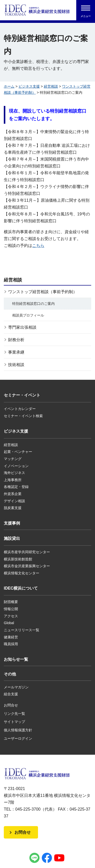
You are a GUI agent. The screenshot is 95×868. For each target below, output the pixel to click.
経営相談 (51, 86)
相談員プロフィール (28, 315)
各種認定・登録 (16, 487)
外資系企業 (13, 494)
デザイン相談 (14, 501)
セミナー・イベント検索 (23, 416)
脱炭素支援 (13, 508)
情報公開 (11, 609)
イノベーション (16, 466)
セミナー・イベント (22, 395)
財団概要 (11, 602)
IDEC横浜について (21, 588)
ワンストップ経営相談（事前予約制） (43, 292)
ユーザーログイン (18, 738)
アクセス (11, 616)
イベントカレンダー (20, 409)
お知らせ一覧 (16, 659)
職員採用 (11, 644)
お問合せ (11, 705)
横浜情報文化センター (22, 573)
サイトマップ (14, 722)
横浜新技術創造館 (18, 559)
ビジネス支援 (29, 86)
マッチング (13, 459)
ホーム (9, 86)
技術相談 (16, 365)
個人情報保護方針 (18, 730)
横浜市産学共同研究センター (27, 552)
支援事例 (12, 523)
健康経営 (11, 637)
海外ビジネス (14, 473)
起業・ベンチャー (18, 452)
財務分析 (16, 340)
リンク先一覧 (14, 714)
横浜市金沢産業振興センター (27, 566)
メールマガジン (16, 687)
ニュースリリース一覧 (22, 630)
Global (9, 623)
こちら (38, 246)
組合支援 (11, 694)
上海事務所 (13, 480)
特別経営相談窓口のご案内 (33, 304)
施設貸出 (12, 538)
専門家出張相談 (22, 327)
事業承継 (16, 352)
